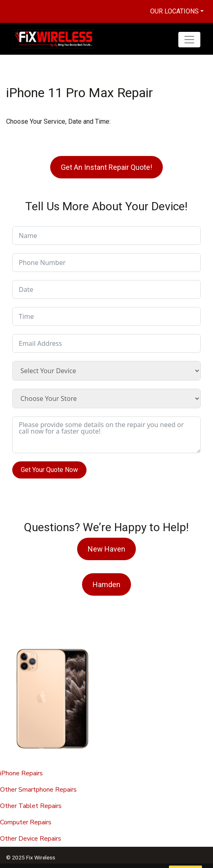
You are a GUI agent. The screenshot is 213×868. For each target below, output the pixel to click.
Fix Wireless (41, 857)
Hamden (106, 584)
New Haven (106, 549)
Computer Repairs (26, 822)
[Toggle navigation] (189, 40)
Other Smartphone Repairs (38, 790)
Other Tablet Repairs (31, 806)
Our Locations (174, 11)
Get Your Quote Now (49, 470)
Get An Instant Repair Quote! (106, 167)
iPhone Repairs (21, 773)
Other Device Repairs (31, 839)
